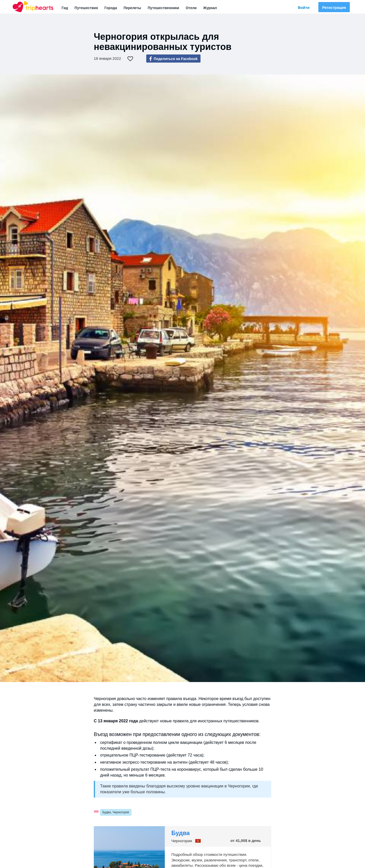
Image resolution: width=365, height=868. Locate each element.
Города (111, 8)
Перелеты (132, 8)
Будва (181, 833)
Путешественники (163, 8)
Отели (191, 8)
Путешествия (86, 8)
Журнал (210, 8)
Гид (65, 8)
